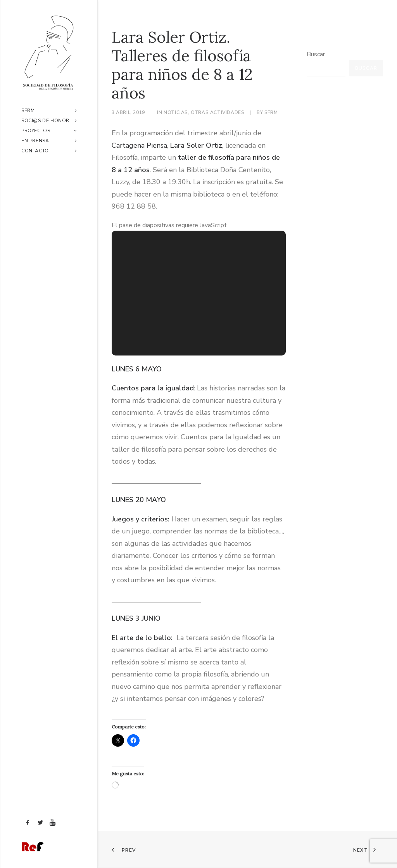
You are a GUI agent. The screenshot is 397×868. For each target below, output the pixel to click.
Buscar (316, 54)
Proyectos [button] (49, 131)
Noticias (176, 112)
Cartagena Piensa (139, 145)
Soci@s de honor (49, 121)
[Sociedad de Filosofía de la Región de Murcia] (49, 53)
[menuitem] (49, 110)
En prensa (49, 141)
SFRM (49, 110)
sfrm (271, 112)
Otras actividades (217, 112)
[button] (28, 823)
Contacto (49, 151)
